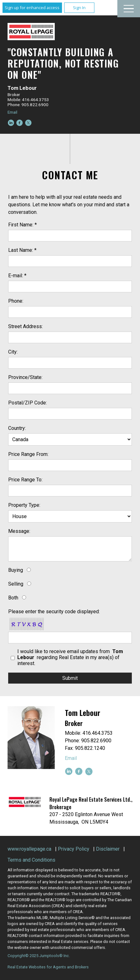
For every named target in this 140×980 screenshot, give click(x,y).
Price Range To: (25, 480)
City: (13, 352)
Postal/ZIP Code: (28, 403)
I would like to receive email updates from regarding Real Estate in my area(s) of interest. (70, 657)
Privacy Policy (74, 849)
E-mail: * (17, 276)
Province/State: (25, 377)
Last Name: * (22, 250)
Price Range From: (28, 454)
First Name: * (22, 225)
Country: (17, 428)
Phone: (16, 301)
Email (12, 112)
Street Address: (25, 326)
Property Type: (24, 505)
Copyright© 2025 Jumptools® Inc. (39, 956)
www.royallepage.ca (29, 849)
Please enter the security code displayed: (54, 612)
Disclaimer (108, 849)
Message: (19, 531)
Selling (16, 584)
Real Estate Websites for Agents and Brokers (48, 967)
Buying (16, 570)
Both (13, 598)
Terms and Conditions (31, 860)
